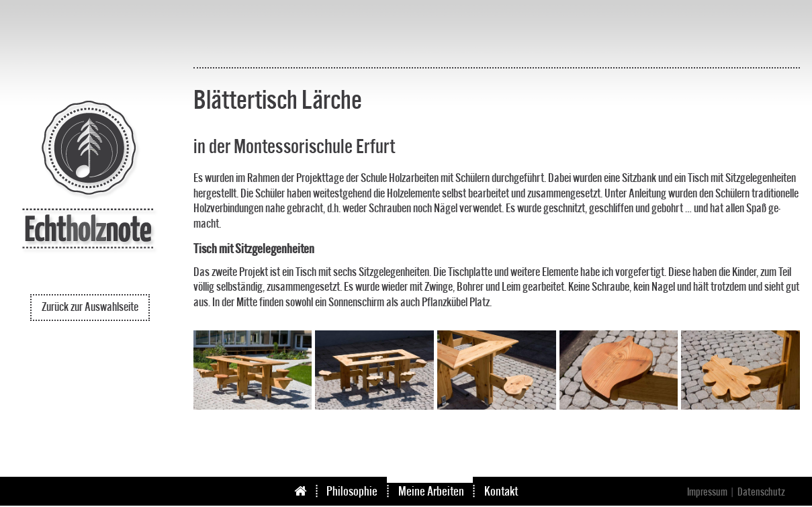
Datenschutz (761, 492)
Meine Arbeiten (431, 492)
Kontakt (501, 492)
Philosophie (352, 492)
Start (311, 492)
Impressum (707, 492)
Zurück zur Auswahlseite (90, 307)
